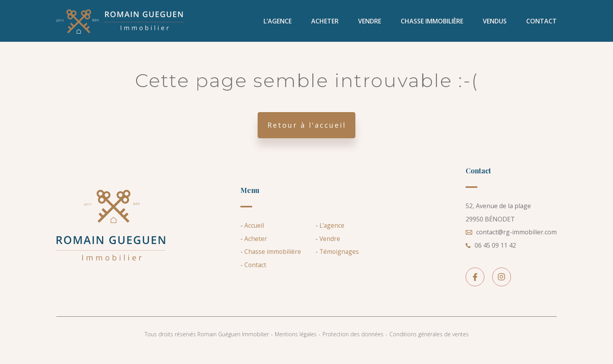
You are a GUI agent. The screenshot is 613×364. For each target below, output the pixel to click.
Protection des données (353, 342)
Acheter (325, 23)
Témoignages (340, 260)
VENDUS (495, 23)
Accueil (254, 234)
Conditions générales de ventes (429, 342)
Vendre (370, 23)
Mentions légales (296, 342)
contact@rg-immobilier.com (511, 241)
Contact (541, 23)
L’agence (278, 23)
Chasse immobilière (432, 23)
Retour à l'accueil (307, 133)
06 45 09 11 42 (491, 253)
